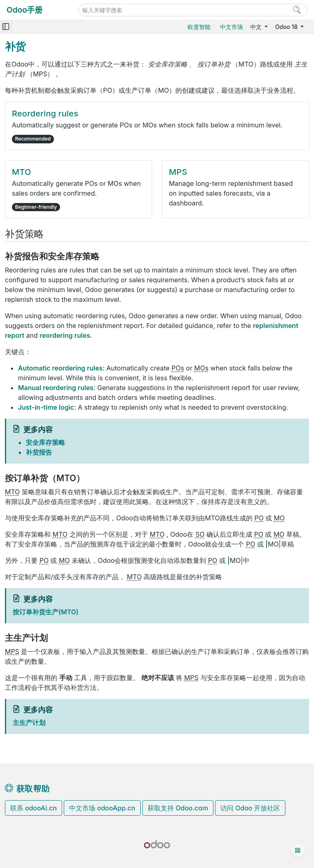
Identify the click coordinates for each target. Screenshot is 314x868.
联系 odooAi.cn (34, 808)
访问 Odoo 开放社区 (250, 808)
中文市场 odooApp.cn (102, 808)
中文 (257, 27)
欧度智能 (199, 27)
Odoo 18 (287, 27)
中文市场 (231, 27)
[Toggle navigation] (6, 27)
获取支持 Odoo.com (178, 808)
